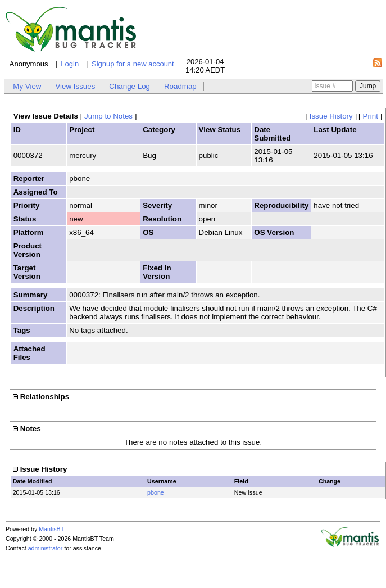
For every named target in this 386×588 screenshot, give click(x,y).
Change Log (130, 86)
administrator (46, 548)
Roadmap (180, 86)
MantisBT (51, 529)
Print (371, 116)
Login (70, 64)
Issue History (331, 116)
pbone (156, 492)
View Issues (75, 86)
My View (27, 86)
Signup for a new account (133, 64)
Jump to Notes (108, 116)
